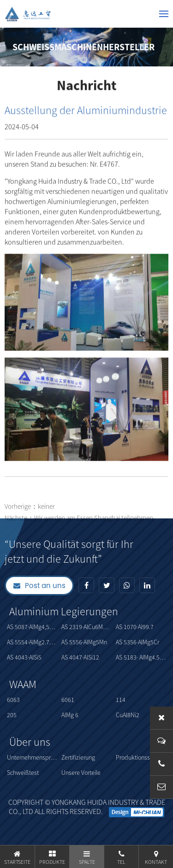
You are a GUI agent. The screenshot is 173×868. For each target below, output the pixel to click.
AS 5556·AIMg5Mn (84, 642)
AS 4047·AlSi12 (80, 657)
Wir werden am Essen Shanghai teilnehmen (94, 527)
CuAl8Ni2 (128, 715)
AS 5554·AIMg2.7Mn (32, 642)
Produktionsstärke (140, 757)
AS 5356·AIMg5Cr (137, 642)
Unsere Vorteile (81, 773)
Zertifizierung (78, 757)
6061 (68, 700)
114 (121, 700)
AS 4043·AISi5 (24, 657)
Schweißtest (23, 773)
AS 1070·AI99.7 (135, 627)
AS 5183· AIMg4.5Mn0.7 (142, 657)
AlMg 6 (70, 715)
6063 (13, 700)
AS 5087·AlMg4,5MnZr (33, 627)
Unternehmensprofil (33, 757)
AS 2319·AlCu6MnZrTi (87, 627)
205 (12, 715)
